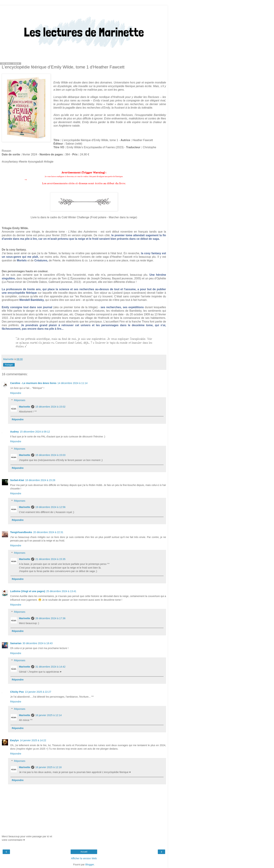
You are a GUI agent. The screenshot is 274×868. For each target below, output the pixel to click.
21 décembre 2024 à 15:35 (50, 559)
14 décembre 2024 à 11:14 (73, 383)
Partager (9, 365)
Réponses (20, 400)
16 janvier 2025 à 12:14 (48, 715)
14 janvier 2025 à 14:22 (33, 740)
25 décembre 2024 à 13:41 (61, 591)
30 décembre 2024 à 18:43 (38, 643)
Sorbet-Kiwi (17, 480)
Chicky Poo (17, 692)
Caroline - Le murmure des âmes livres (33, 383)
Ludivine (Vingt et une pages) (28, 591)
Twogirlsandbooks (21, 532)
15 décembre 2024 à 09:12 (35, 432)
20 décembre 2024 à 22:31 (48, 532)
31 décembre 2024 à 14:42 (50, 667)
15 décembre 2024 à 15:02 (50, 407)
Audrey (15, 432)
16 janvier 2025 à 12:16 (48, 767)
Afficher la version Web (84, 858)
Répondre (16, 393)
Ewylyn (15, 740)
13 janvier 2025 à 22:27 (38, 692)
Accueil (84, 852)
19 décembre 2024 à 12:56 (50, 507)
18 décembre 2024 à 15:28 (40, 480)
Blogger (90, 865)
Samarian (16, 643)
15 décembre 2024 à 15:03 (50, 455)
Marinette (24, 407)
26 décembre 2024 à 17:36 (50, 618)
